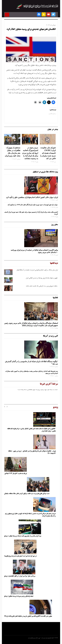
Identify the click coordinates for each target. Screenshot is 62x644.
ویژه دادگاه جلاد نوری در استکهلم (45, 172)
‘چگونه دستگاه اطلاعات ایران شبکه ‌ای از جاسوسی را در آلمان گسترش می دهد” (31, 363)
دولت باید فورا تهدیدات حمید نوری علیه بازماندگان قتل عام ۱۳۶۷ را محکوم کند (33, 205)
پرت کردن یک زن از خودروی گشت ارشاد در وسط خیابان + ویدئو (23, 536)
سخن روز (54, 225)
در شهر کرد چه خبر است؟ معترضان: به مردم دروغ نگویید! (20, 556)
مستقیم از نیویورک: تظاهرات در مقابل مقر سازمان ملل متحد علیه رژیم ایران (13, 152)
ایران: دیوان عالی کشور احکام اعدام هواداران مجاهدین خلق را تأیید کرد (32, 197)
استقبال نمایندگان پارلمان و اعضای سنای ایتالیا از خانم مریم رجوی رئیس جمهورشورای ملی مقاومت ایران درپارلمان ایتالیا (31, 324)
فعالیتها (55, 298)
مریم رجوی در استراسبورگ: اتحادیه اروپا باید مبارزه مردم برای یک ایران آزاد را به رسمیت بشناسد (30, 153)
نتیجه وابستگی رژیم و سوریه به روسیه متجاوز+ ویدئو (19, 596)
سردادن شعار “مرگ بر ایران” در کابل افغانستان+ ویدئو (20, 576)
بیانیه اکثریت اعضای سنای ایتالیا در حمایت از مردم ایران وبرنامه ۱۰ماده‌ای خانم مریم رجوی (34, 251)
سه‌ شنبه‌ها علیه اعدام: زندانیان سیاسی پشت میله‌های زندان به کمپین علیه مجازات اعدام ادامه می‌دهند (32, 372)
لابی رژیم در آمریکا (51, 336)
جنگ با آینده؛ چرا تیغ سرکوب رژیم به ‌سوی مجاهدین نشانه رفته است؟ (38, 391)
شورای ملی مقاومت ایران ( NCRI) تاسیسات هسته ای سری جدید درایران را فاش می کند (48, 153)
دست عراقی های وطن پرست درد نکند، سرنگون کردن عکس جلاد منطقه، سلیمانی (27, 494)
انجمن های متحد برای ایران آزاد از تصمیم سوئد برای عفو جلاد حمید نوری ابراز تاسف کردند (31, 213)
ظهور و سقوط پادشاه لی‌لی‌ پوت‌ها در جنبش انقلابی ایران (42, 278)
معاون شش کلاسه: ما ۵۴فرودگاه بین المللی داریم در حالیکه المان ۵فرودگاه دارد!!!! (28, 616)
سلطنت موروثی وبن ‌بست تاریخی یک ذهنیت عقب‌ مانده (42, 286)
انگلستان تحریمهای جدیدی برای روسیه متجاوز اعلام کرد (31, 29)
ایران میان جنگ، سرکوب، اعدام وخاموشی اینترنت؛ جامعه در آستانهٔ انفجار (37, 270)
